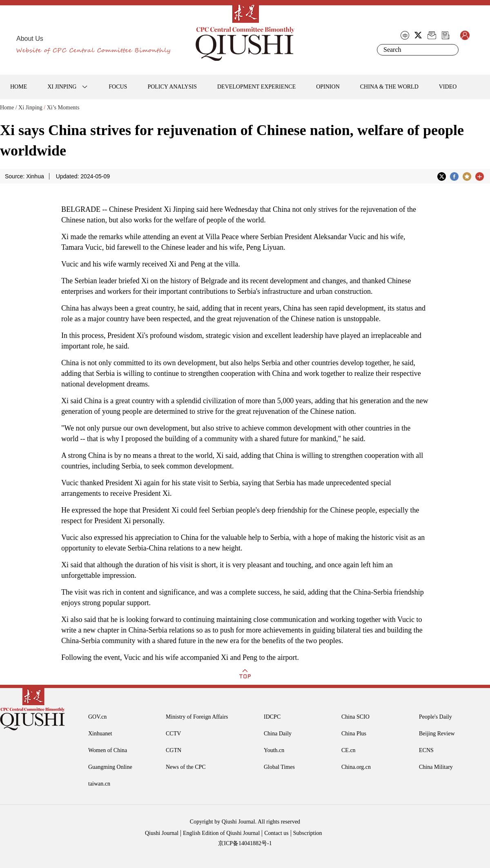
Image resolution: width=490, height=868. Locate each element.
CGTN (174, 750)
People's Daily (435, 717)
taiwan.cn (99, 784)
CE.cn (349, 750)
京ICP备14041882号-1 (245, 843)
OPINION (328, 87)
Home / (9, 108)
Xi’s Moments (63, 108)
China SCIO (355, 717)
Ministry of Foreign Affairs (197, 717)
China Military (436, 767)
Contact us (276, 833)
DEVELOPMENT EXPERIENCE (256, 87)
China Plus (354, 734)
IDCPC (272, 717)
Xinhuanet (100, 734)
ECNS (426, 750)
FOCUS (118, 87)
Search (451, 50)
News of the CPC (186, 767)
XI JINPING (62, 87)
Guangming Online (110, 767)
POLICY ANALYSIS (172, 87)
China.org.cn (356, 767)
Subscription (308, 833)
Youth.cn (274, 750)
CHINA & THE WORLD (389, 87)
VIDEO (448, 87)
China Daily (278, 734)
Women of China (108, 750)
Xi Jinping (30, 108)
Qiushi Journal (162, 833)
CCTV (173, 734)
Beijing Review (437, 734)
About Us (30, 39)
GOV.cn (97, 717)
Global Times (279, 767)
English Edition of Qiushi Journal (221, 833)
